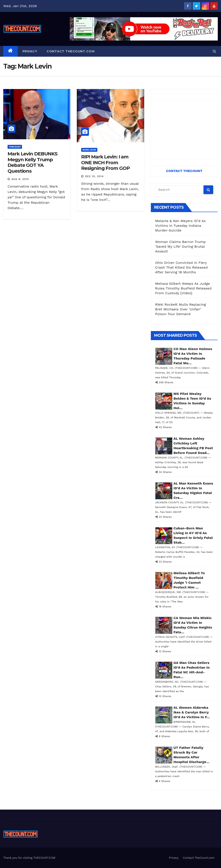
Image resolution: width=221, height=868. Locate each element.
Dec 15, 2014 (94, 176)
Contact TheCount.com (71, 51)
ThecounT (15, 147)
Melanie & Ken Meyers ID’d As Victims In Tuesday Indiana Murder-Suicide (180, 226)
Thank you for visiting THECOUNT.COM (29, 858)
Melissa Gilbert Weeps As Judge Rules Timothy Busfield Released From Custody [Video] (183, 288)
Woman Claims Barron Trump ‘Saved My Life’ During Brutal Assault (181, 246)
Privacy (30, 51)
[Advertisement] (184, 130)
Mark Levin (89, 150)
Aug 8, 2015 (20, 179)
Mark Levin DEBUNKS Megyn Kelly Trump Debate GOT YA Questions (32, 162)
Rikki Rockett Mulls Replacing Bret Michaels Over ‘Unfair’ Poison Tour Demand (181, 309)
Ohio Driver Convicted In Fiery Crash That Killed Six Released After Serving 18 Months (182, 267)
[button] (214, 51)
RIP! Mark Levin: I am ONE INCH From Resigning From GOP (105, 163)
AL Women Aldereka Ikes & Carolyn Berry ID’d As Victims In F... (192, 712)
